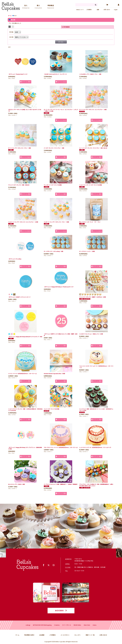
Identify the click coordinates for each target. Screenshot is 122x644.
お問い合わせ (107, 10)
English (116, 10)
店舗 (98, 10)
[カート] (107, 5)
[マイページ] (118, 5)
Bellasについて (80, 10)
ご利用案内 (89, 10)
